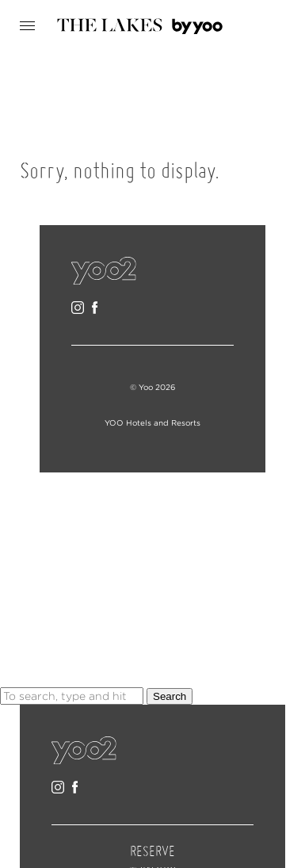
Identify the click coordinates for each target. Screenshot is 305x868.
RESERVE (152, 853)
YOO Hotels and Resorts (152, 423)
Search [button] (170, 696)
